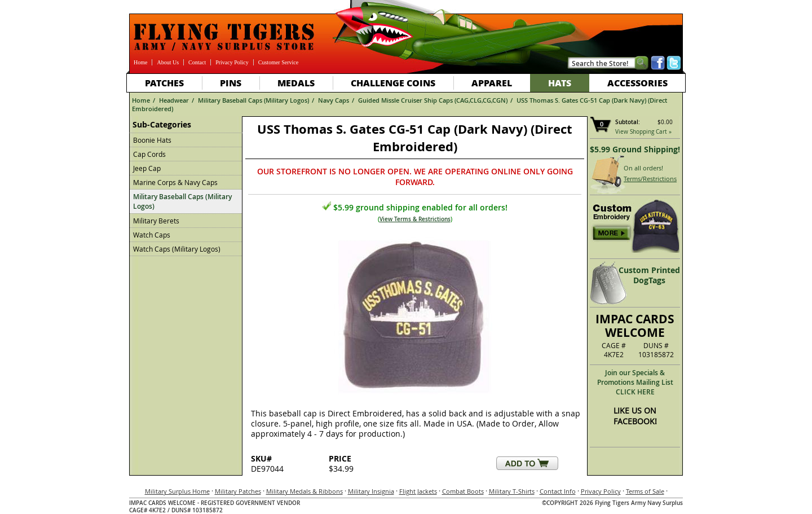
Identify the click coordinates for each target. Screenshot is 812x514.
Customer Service (278, 62)
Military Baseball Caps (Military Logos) (253, 100)
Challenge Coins (393, 83)
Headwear (174, 100)
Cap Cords (149, 154)
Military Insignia (371, 491)
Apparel (492, 83)
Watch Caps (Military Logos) (177, 249)
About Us (168, 62)
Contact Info (558, 491)
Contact (197, 62)
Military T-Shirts (512, 491)
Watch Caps (152, 235)
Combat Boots (463, 491)
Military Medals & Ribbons (304, 491)
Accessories (637, 83)
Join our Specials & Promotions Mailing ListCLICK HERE (635, 382)
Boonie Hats (152, 140)
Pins (231, 83)
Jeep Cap (147, 168)
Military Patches (238, 491)
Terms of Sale (645, 491)
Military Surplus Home (177, 491)
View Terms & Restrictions (415, 219)
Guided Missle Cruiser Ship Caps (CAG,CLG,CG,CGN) (433, 100)
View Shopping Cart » (643, 132)
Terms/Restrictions (650, 179)
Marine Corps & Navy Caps (175, 182)
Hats (560, 83)
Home (140, 62)
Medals (296, 83)
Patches (164, 83)
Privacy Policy (232, 62)
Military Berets (156, 221)
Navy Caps (334, 100)
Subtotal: (628, 122)
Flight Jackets (418, 491)
